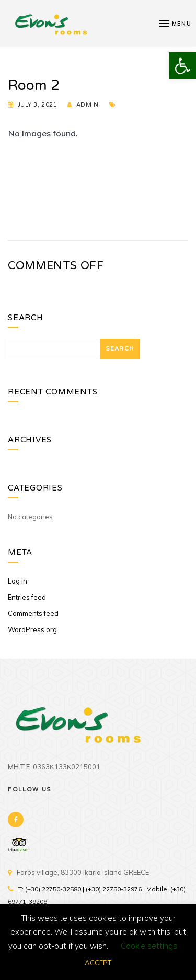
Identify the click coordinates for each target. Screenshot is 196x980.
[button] (182, 66)
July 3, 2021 (38, 105)
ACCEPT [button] (98, 963)
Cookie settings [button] (149, 946)
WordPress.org (32, 629)
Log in (18, 581)
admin (88, 105)
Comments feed (33, 613)
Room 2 (33, 85)
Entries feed (27, 597)
